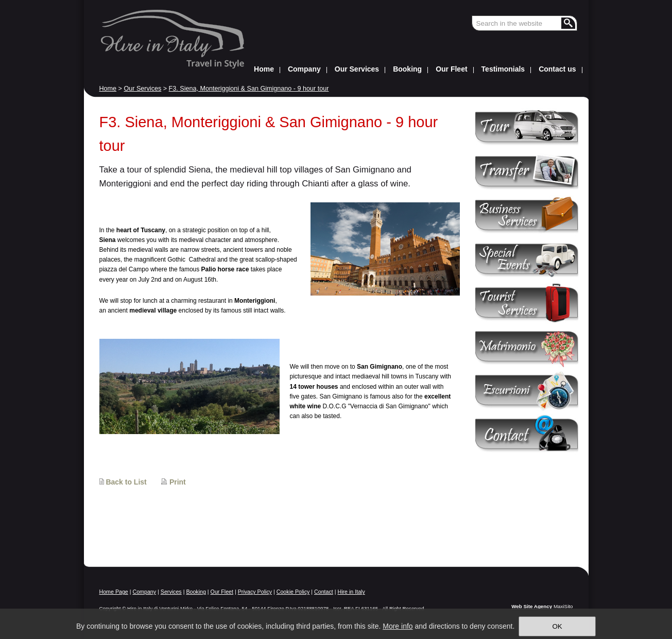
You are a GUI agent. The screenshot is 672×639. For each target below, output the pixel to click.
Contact (324, 592)
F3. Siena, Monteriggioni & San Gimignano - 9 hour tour (249, 89)
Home (108, 89)
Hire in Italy (351, 592)
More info (398, 626)
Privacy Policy (255, 592)
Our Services (142, 89)
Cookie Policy (293, 592)
